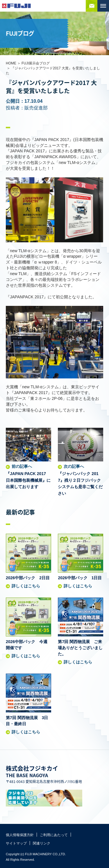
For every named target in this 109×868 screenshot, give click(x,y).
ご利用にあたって (54, 835)
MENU (103, 6)
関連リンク (42, 843)
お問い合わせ (92, 6)
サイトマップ (16, 843)
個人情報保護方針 (20, 835)
